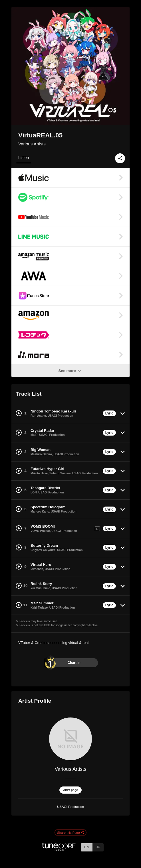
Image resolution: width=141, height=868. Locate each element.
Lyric (109, 413)
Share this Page (70, 833)
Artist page (70, 790)
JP (98, 847)
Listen (24, 158)
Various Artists (32, 144)
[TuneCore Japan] (59, 850)
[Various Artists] (70, 739)
